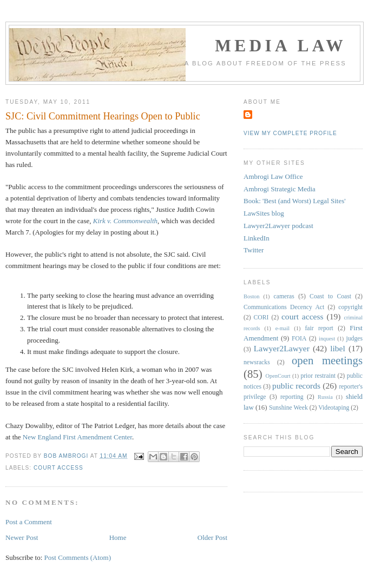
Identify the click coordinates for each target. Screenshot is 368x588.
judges (355, 339)
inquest (327, 339)
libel (338, 348)
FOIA (299, 339)
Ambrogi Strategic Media (280, 189)
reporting (292, 397)
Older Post (212, 537)
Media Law (281, 46)
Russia (325, 397)
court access (58, 468)
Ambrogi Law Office (273, 176)
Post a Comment (29, 522)
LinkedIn (257, 238)
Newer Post (22, 537)
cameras (284, 296)
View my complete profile (290, 133)
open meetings (327, 360)
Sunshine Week (288, 408)
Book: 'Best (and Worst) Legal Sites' (295, 201)
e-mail (283, 328)
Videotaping (334, 408)
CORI (261, 318)
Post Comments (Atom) (78, 557)
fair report (319, 328)
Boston (251, 296)
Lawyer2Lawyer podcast (278, 226)
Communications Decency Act (284, 307)
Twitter (254, 250)
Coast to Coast (330, 296)
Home (118, 537)
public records (296, 386)
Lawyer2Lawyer (282, 348)
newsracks (257, 362)
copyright (350, 307)
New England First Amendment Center (77, 437)
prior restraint (318, 376)
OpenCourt (278, 376)
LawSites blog (264, 213)
